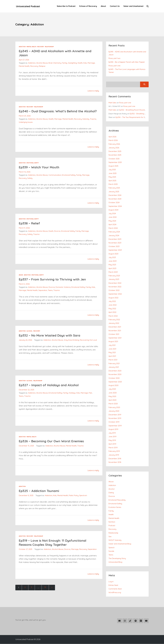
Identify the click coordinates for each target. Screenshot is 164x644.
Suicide (111, 551)
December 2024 (115, 195)
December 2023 (115, 239)
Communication (55, 179)
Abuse (21, 279)
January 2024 (114, 236)
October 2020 (114, 378)
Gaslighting (73, 63)
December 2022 (115, 283)
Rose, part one (115, 66)
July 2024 (112, 214)
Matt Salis (112, 103)
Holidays (72, 400)
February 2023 (114, 276)
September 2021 (115, 338)
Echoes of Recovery (88, 6)
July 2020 (112, 389)
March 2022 (113, 316)
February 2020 (114, 407)
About (103, 6)
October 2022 (114, 290)
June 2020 (113, 393)
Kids (85, 63)
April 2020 (113, 400)
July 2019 (112, 433)
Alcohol (29, 335)
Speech (111, 548)
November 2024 (115, 199)
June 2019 (113, 437)
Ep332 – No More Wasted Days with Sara (52, 339)
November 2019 (115, 418)
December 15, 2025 (27, 453)
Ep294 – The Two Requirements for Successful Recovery (138, 117)
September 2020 (115, 382)
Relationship (49, 47)
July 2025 (112, 170)
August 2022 (113, 298)
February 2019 (114, 451)
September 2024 (115, 206)
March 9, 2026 (24, 232)
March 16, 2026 (25, 176)
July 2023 (112, 257)
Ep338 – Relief (30, 227)
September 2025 (115, 162)
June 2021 (113, 349)
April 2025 (113, 181)
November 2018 (115, 462)
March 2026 (113, 140)
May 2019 (112, 440)
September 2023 (115, 250)
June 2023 (113, 261)
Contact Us (114, 6)
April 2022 (112, 312)
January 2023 (114, 279)
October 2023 (114, 246)
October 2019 (114, 422)
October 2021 (114, 334)
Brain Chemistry (55, 63)
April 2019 (112, 444)
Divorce (57, 235)
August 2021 (113, 342)
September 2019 (115, 426)
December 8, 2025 (26, 503)
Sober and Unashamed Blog (120, 544)
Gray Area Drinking (56, 347)
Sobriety (86, 123)
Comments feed (115, 589)
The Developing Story (117, 559)
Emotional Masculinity (117, 500)
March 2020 (113, 404)
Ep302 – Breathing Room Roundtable (134, 110)
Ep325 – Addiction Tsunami (40, 498)
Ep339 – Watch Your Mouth (41, 171)
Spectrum (84, 503)
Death (51, 235)
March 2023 (113, 272)
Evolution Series (115, 507)
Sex (110, 537)
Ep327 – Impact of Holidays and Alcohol (51, 392)
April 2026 (112, 137)
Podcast (112, 526)
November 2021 (115, 331)
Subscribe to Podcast (66, 6)
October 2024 (114, 203)
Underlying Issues (26, 126)
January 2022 (114, 323)
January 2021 (114, 367)
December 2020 (115, 371)
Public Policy (74, 503)
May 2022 (112, 309)
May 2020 (112, 396)
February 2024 (114, 232)
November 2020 (115, 374)
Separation (43, 294)
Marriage (92, 63)
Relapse (42, 66)
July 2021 (112, 345)
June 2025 (113, 173)
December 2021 (115, 327)
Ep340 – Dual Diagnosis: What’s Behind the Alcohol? (53, 113)
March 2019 (113, 448)
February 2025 (114, 188)
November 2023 (115, 243)
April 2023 (112, 269)
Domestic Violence (63, 291)
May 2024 (112, 221)
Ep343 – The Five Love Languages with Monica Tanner (127, 71)
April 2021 (112, 356)
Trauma (93, 123)
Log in (111, 582)
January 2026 (114, 148)
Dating (111, 493)
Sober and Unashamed (133, 6)
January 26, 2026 (26, 344)
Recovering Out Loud (73, 347)
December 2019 (115, 415)
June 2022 (113, 305)
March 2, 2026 (24, 288)
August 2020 (114, 385)
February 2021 (114, 364)
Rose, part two (115, 58)
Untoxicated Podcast (28, 6)
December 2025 (115, 151)
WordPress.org (115, 593)
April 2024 (112, 225)
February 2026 (114, 144)
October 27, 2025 (26, 557)
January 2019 (114, 455)
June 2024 (113, 217)
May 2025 (112, 177)
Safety (30, 182)
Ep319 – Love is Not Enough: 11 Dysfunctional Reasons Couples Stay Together (55, 550)
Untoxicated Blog (115, 562)
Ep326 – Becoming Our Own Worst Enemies (53, 448)
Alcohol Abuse (42, 63)
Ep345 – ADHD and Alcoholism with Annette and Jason (58, 53)
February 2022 (114, 320)
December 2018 (115, 459)
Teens (51, 294)
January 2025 (114, 192)
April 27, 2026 (24, 60)
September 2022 (115, 294)
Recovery (41, 47)
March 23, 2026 (25, 120)
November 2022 (115, 287)
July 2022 (112, 301)
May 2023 (112, 265)
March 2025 (113, 184)
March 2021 (113, 360)
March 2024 (113, 228)
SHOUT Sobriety (115, 540)
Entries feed (113, 585)
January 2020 (114, 411)
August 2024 (113, 210)
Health (80, 63)
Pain (91, 400)
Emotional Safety (33, 167)
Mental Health (31, 47)
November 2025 (115, 155)
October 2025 (114, 159)
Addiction (22, 47)
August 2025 (114, 166)
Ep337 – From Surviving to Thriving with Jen (54, 283)
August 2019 (113, 429)
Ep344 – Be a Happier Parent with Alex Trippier (127, 62)
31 (46, 595)
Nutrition (112, 522)
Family (65, 63)
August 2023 (113, 254)
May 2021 (112, 353)
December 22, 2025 (27, 397)
